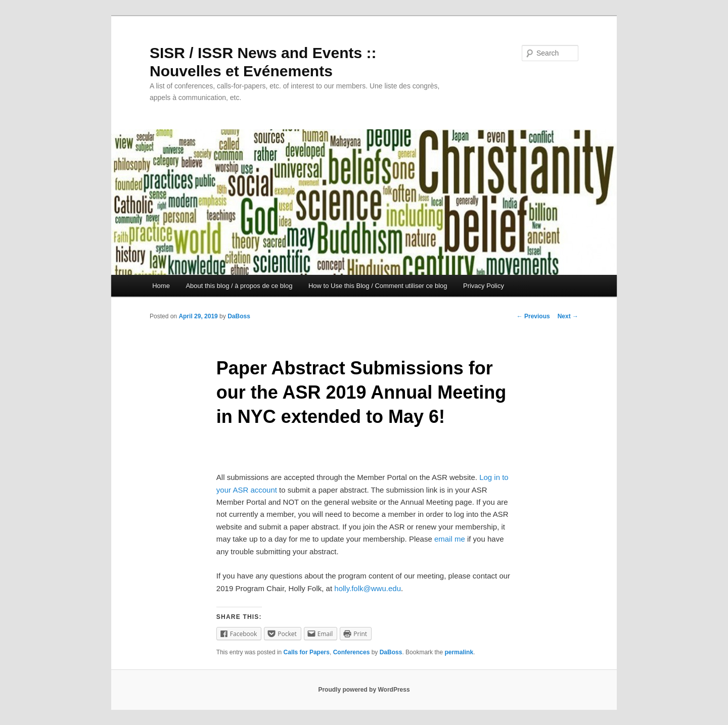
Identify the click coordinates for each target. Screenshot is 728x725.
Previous (533, 316)
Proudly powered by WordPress (364, 690)
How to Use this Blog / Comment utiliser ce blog (378, 286)
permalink (459, 652)
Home (161, 286)
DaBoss (239, 316)
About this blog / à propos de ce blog (239, 286)
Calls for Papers (307, 652)
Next (568, 316)
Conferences (352, 652)
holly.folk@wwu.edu (368, 588)
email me (450, 539)
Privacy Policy (484, 286)
